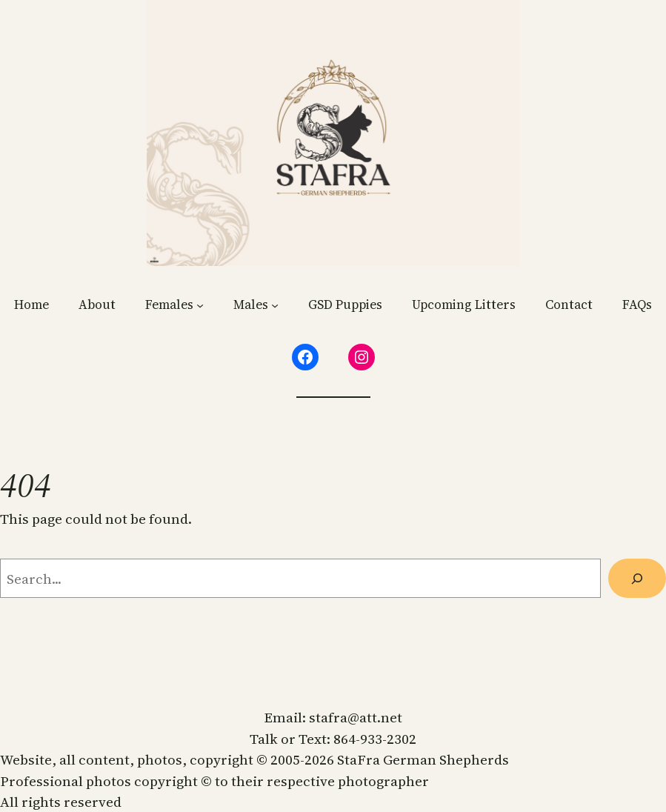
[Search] (637, 578)
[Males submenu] (275, 305)
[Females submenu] (200, 305)
